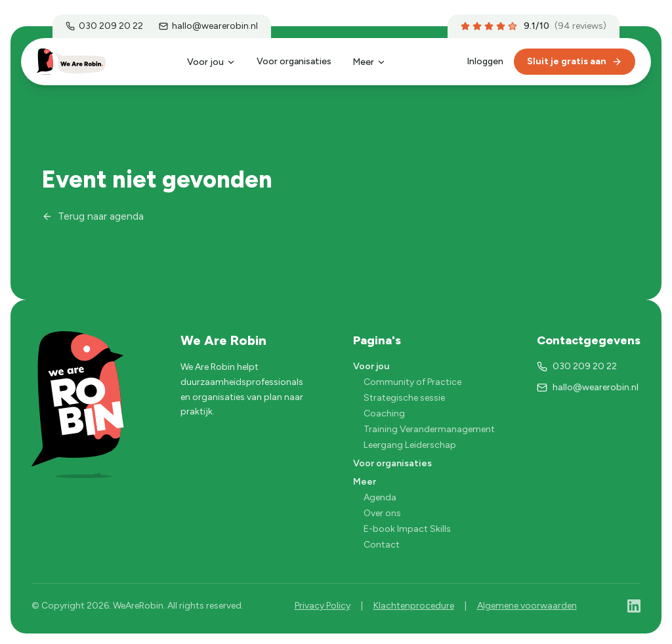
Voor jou (211, 62)
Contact (382, 545)
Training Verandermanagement (429, 429)
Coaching (384, 413)
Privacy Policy (323, 606)
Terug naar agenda (93, 216)
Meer (369, 62)
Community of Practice (412, 382)
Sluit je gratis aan (575, 61)
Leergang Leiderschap (410, 445)
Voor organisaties (294, 61)
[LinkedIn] (634, 606)
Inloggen (485, 61)
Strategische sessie (404, 398)
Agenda (380, 497)
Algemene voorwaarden (527, 606)
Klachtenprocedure (414, 606)
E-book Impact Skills (407, 529)
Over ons (382, 513)
